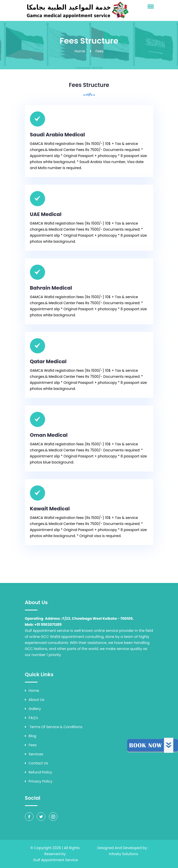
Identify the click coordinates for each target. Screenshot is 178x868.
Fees (31, 745)
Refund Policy (39, 772)
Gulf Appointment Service (56, 860)
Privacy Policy (39, 781)
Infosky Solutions (123, 854)
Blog (31, 736)
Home (80, 51)
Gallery (33, 709)
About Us (35, 700)
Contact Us (37, 763)
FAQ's (31, 718)
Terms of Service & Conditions (54, 727)
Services (34, 754)
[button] (150, 6)
